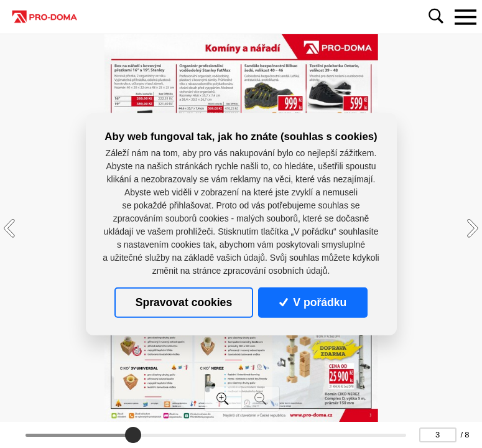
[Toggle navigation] (465, 17)
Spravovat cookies (184, 302)
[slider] (133, 435)
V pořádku (313, 302)
